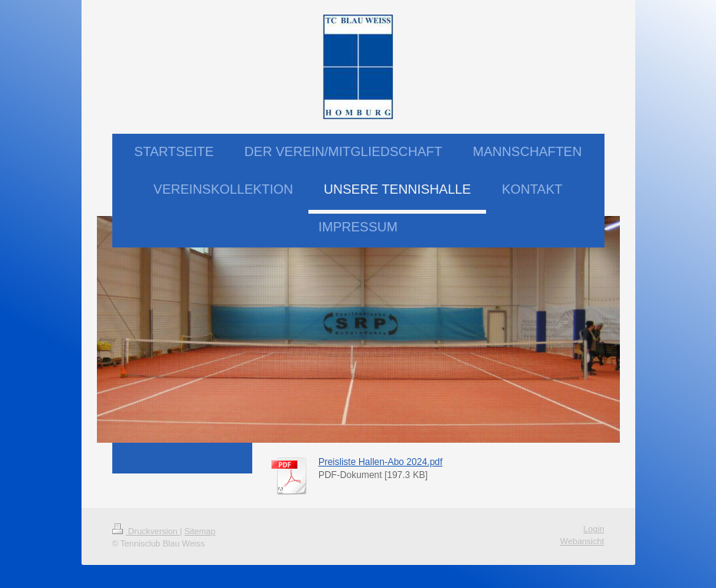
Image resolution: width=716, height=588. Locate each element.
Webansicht (582, 541)
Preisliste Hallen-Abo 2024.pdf (380, 462)
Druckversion (146, 531)
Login (594, 529)
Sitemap (200, 531)
